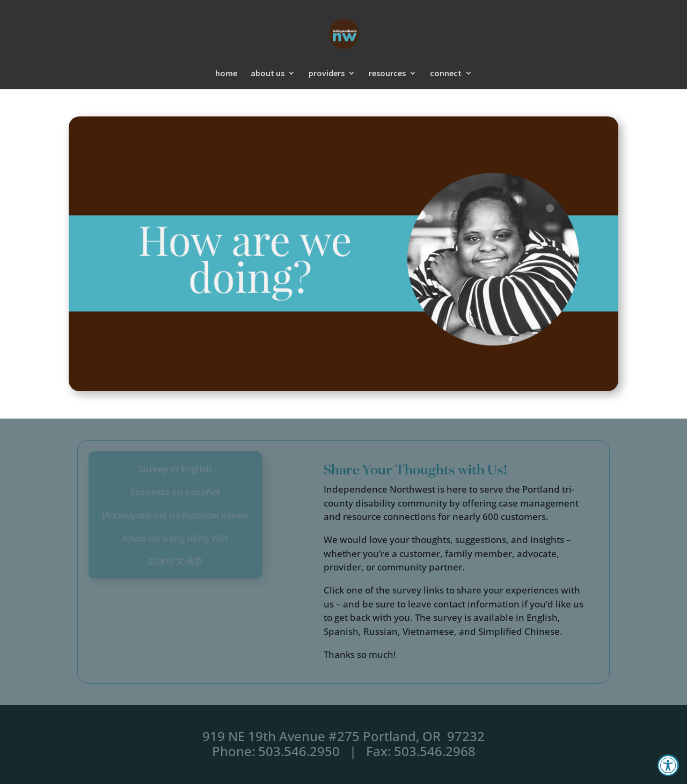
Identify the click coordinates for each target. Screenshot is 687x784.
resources (387, 74)
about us (268, 74)
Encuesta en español (175, 492)
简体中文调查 (176, 561)
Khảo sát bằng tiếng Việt (175, 538)
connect (446, 74)
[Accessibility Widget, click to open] (668, 765)
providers (327, 74)
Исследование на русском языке (175, 515)
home (226, 74)
